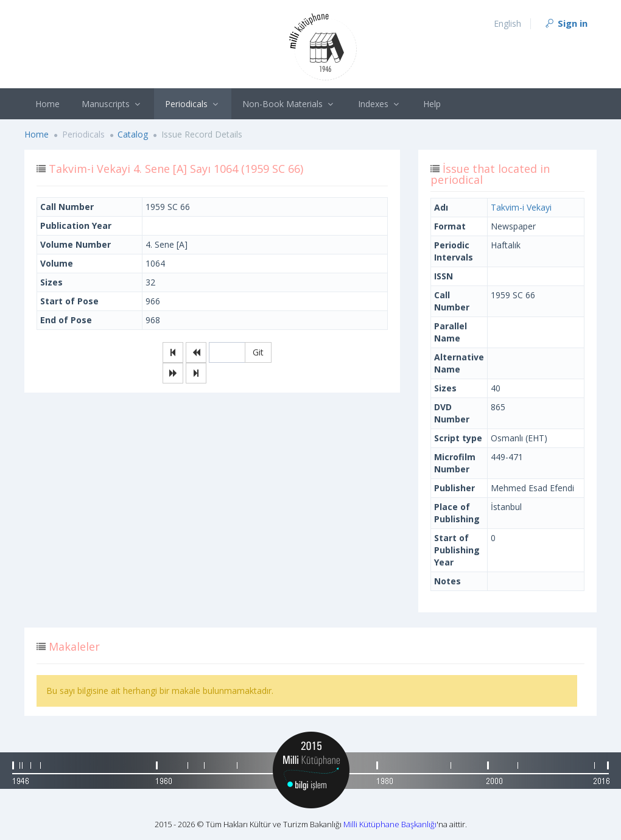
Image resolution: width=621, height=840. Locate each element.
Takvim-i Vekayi (521, 207)
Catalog (133, 134)
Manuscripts (112, 104)
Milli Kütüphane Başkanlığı (390, 824)
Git (258, 352)
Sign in (566, 23)
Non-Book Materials (289, 104)
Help (432, 104)
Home (47, 104)
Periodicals (193, 104)
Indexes (380, 104)
